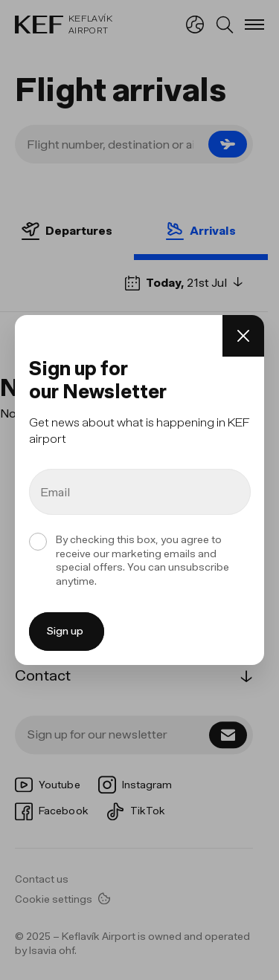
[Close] (243, 336)
